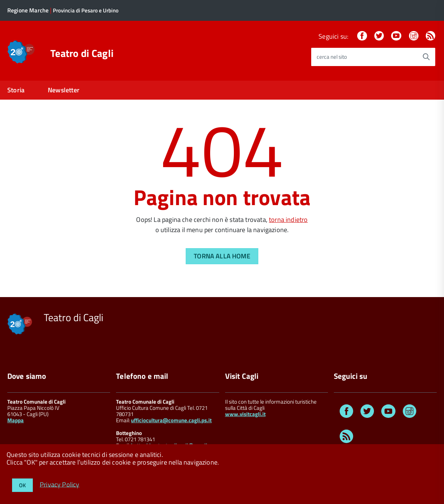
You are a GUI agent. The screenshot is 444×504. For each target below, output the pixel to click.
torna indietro (288, 220)
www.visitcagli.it (245, 414)
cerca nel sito (332, 57)
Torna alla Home (222, 256)
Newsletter (64, 90)
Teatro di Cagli (82, 53)
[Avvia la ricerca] (426, 57)
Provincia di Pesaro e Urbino (86, 10)
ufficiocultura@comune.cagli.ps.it (171, 420)
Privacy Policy (60, 484)
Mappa (16, 420)
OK (22, 485)
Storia (16, 90)
